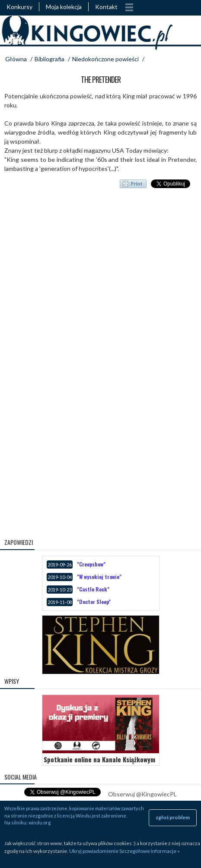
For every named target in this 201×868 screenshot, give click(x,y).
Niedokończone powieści (105, 59)
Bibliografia (49, 59)
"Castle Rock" (93, 589)
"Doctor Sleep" (94, 602)
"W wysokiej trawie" (99, 577)
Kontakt (106, 7)
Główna (16, 59)
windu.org (40, 822)
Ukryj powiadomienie (94, 851)
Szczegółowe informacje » (150, 851)
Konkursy (19, 7)
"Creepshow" (91, 564)
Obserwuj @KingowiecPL (142, 794)
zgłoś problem (173, 817)
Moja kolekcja (64, 7)
